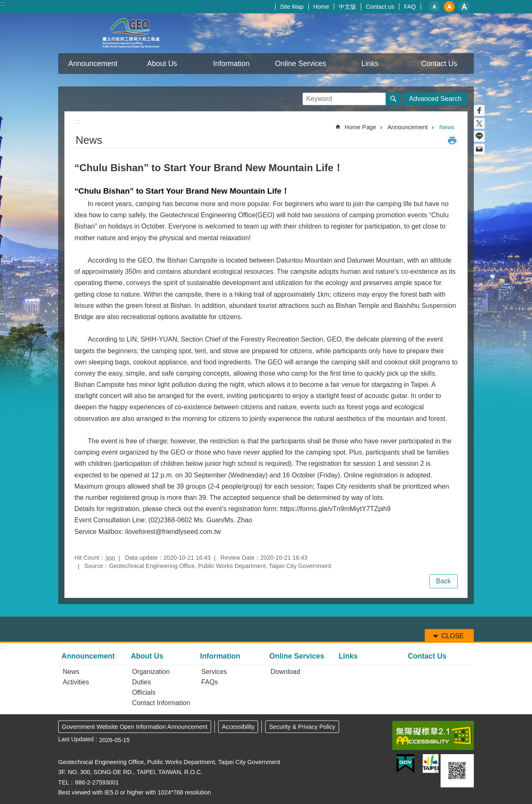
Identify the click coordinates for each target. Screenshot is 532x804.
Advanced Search (435, 99)
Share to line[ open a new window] (479, 136)
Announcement (408, 127)
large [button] (464, 7)
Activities (76, 682)
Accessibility (238, 727)
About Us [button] (162, 64)
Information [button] (232, 64)
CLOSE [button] (453, 636)
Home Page (360, 127)
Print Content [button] (452, 140)
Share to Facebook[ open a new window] (479, 111)
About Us (147, 656)
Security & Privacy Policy (302, 727)
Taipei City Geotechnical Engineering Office (131, 33)
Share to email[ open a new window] (479, 149)
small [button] (434, 7)
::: (3, 4)
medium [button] (449, 7)
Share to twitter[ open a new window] (479, 123)
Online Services (297, 656)
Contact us (380, 7)
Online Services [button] (301, 64)
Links (370, 64)
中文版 (347, 7)
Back (443, 581)
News (447, 127)
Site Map (292, 7)
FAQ (410, 7)
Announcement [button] (93, 64)
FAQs (209, 682)
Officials (144, 692)
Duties (142, 682)
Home (321, 7)
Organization (151, 672)
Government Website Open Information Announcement (135, 727)
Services (214, 672)
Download (285, 672)
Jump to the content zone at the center (4, 4)
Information (220, 656)
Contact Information (161, 703)
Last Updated (76, 739)
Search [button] (393, 99)
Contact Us (439, 64)
